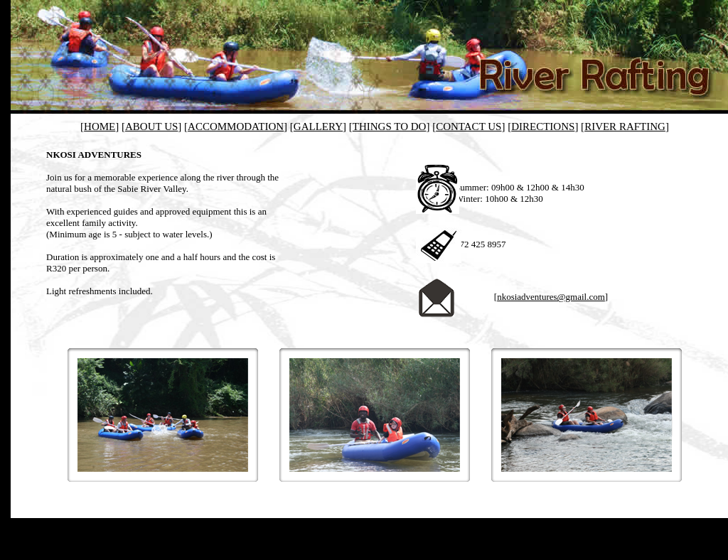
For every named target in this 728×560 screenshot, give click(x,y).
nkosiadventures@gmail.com (551, 297)
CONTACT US (469, 126)
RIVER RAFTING (625, 126)
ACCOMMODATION (236, 126)
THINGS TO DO (390, 126)
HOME (100, 126)
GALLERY (318, 126)
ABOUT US (151, 126)
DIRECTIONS (543, 126)
